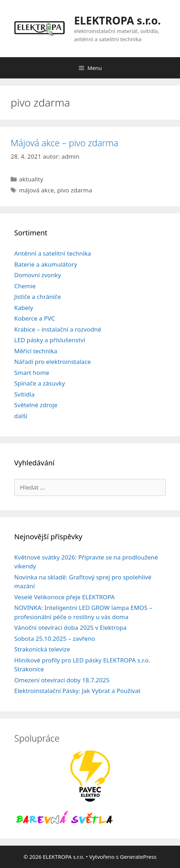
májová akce (36, 190)
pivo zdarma (75, 190)
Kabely (24, 308)
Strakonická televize (42, 649)
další (21, 416)
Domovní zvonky (38, 275)
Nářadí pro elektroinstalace (53, 362)
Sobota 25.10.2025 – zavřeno (55, 638)
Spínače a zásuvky (40, 383)
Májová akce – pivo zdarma (64, 143)
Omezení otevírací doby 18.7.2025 (62, 680)
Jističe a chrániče (37, 297)
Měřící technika (36, 351)
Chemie (25, 286)
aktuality (31, 179)
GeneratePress (138, 857)
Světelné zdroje (36, 405)
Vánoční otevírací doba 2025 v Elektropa (70, 627)
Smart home (32, 373)
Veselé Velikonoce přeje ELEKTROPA (64, 597)
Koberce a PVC (35, 318)
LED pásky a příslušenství (50, 340)
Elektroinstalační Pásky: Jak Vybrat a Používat (77, 691)
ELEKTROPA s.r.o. (118, 20)
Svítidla (24, 394)
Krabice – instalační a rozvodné (58, 329)
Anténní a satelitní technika (53, 253)
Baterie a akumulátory (46, 264)
